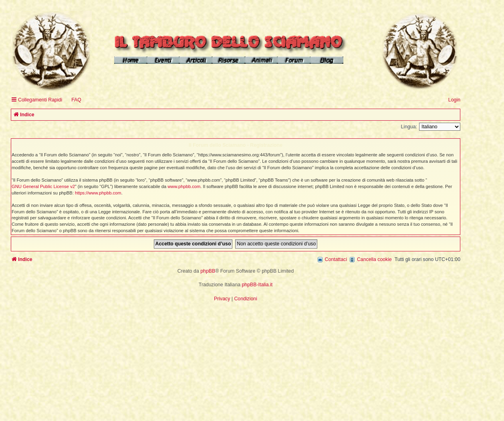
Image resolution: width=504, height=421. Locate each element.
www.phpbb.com (184, 186)
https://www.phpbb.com (98, 193)
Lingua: (409, 127)
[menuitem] (73, 100)
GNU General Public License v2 (43, 186)
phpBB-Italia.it (257, 285)
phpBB (208, 271)
